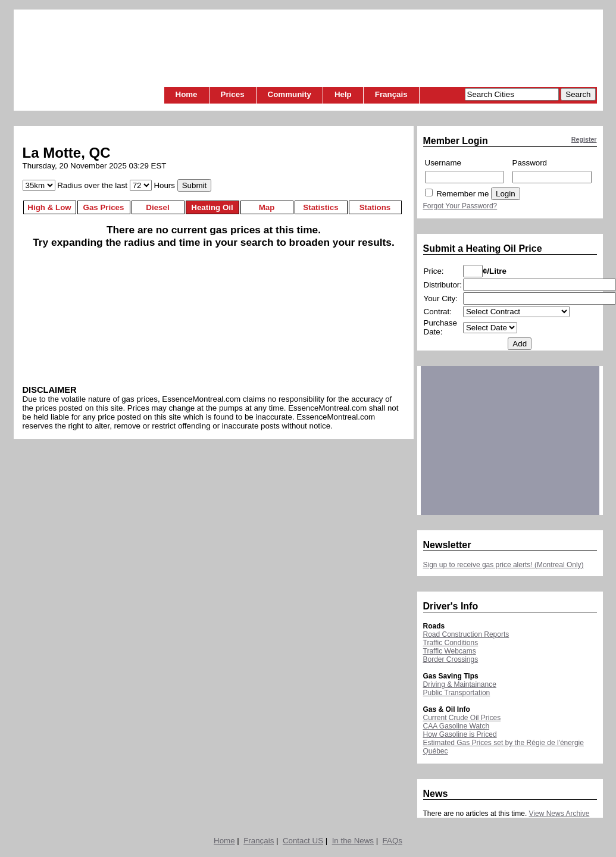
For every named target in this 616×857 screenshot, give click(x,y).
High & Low (49, 207)
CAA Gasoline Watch (456, 726)
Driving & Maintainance (460, 684)
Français (391, 94)
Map (267, 207)
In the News (353, 841)
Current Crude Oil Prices (462, 718)
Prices (233, 94)
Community (290, 94)
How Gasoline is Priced (460, 734)
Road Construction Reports (466, 634)
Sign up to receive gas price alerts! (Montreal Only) (504, 565)
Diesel (157, 207)
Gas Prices (104, 207)
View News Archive (559, 814)
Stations (375, 207)
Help (343, 94)
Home (187, 94)
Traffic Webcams (450, 651)
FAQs (393, 841)
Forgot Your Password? (460, 206)
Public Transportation (457, 693)
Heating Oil (212, 207)
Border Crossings (451, 659)
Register (584, 139)
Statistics (320, 207)
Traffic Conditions (451, 643)
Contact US (303, 841)
